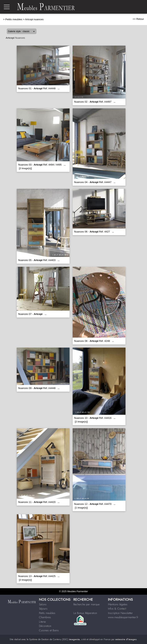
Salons (43, 604)
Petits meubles (14, 19)
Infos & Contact (117, 609)
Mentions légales (118, 604)
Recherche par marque (86, 604)
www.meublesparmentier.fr (123, 617)
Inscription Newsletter (120, 613)
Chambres (45, 617)
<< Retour (138, 19)
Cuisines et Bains (49, 630)
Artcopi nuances (34, 19)
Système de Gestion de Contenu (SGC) (54, 639)
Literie (42, 622)
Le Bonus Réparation (85, 613)
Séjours (43, 609)
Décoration (45, 626)
